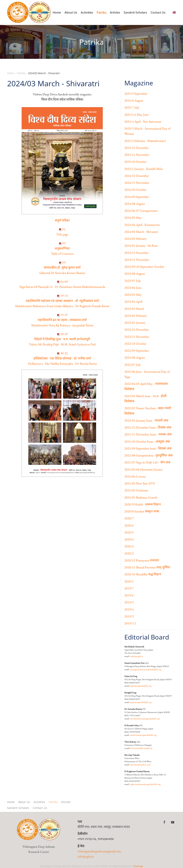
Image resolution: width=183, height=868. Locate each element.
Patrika (102, 12)
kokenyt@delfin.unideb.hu (141, 748)
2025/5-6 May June (137, 115)
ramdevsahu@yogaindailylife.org (143, 735)
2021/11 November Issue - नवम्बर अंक (148, 434)
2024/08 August (135, 204)
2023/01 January (135, 323)
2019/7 (129, 588)
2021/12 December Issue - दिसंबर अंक (148, 427)
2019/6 (129, 595)
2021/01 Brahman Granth (141, 497)
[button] (173, 803)
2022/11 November (137, 337)
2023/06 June (133, 288)
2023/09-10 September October (144, 267)
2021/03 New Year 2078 (140, 483)
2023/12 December (137, 253)
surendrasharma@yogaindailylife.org (145, 719)
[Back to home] (29, 12)
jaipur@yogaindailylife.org (141, 686)
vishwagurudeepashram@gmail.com (99, 851)
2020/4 (129, 539)
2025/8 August (134, 100)
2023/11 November (137, 260)
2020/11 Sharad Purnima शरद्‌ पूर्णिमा (147, 567)
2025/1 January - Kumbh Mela (143, 169)
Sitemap (138, 866)
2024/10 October (135, 190)
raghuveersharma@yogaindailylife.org (145, 784)
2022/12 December (137, 329)
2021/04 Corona (135, 476)
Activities (87, 12)
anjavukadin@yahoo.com (140, 765)
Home (57, 12)
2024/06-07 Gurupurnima (141, 211)
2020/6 (129, 525)
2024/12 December (137, 176)
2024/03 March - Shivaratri (141, 232)
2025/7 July (132, 107)
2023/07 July (133, 281)
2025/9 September (136, 93)
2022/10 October (135, 344)
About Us (71, 12)
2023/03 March (134, 309)
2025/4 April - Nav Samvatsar (143, 121)
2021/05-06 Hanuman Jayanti (143, 469)
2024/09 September (137, 197)
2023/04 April (133, 301)
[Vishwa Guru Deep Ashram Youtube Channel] (173, 822)
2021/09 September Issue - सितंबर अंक (148, 448)
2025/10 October (135, 162)
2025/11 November (137, 155)
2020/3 (129, 546)
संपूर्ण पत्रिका (62, 220)
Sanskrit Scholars (135, 12)
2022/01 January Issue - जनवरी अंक (146, 420)
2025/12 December (137, 148)
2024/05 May (133, 218)
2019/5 (129, 602)
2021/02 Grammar (136, 490)
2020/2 (129, 553)
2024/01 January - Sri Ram (141, 246)
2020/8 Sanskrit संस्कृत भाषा (142, 511)
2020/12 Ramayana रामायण (142, 560)
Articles (115, 12)
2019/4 (129, 609)
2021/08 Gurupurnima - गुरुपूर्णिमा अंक (149, 455)
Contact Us (158, 12)
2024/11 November (137, 183)
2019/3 (129, 616)
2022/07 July (133, 365)
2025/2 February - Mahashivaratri (145, 141)
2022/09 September (137, 350)
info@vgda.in (86, 856)
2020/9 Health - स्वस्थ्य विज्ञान (143, 504)
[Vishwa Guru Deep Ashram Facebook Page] (164, 822)
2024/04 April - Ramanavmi (142, 225)
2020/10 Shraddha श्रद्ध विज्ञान (143, 574)
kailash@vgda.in (136, 656)
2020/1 (129, 581)
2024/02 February (136, 239)
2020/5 (129, 532)
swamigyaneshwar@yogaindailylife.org (145, 669)
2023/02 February (136, 316)
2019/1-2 (130, 623)
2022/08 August (135, 357)
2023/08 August (135, 274)
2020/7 (129, 518)
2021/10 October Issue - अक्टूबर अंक (147, 441)
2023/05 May (133, 295)
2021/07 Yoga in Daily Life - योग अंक (147, 462)
